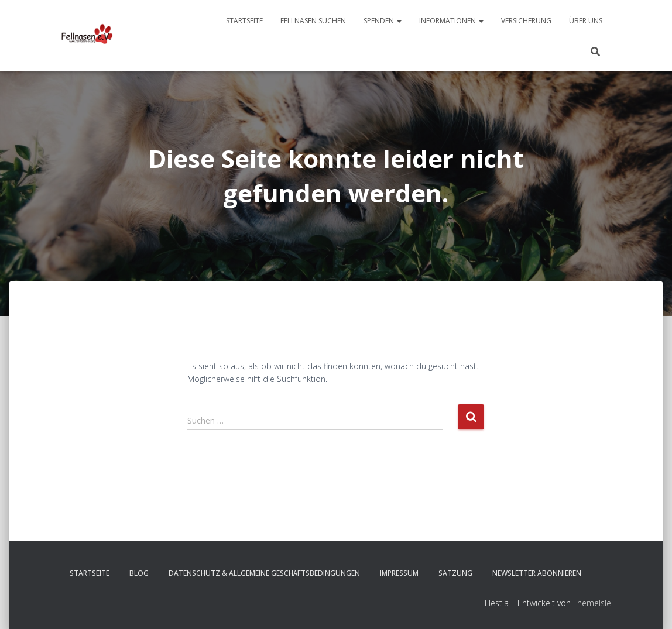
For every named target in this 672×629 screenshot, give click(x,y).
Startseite (244, 21)
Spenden (383, 21)
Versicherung (526, 21)
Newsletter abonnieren (537, 573)
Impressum (399, 573)
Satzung (455, 573)
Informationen (451, 21)
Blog (139, 573)
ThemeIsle (592, 603)
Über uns (586, 21)
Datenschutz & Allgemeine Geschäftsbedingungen (264, 573)
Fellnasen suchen (313, 21)
